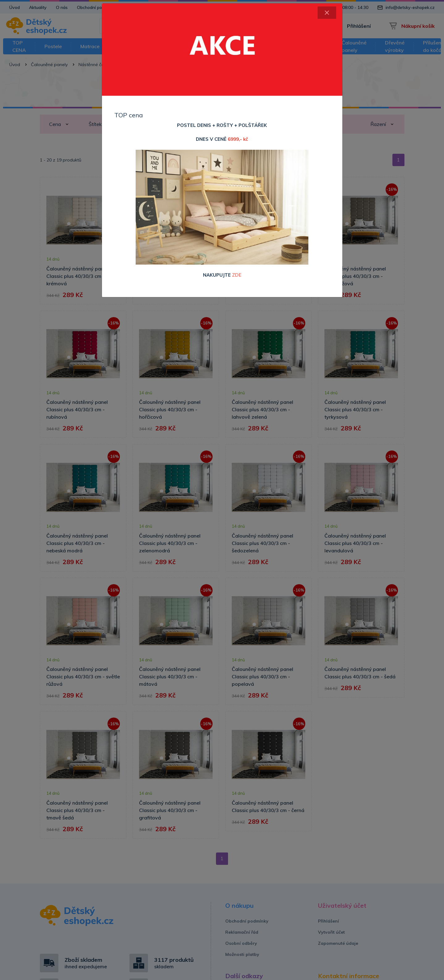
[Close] (327, 13)
